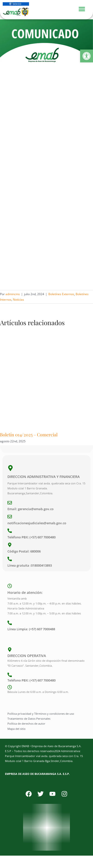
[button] (87, 56)
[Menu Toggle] (84, 8)
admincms (13, 294)
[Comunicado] (46, 48)
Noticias (18, 300)
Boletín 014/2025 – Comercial (29, 435)
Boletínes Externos (61, 294)
